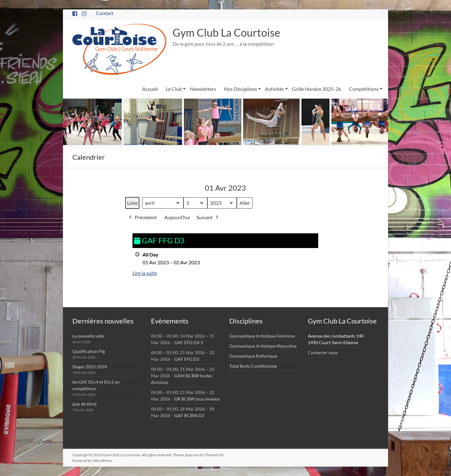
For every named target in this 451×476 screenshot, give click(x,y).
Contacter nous (323, 352)
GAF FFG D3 (187, 359)
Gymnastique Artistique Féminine (262, 336)
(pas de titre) (84, 404)
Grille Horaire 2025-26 (316, 89)
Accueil (150, 89)
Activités (275, 89)
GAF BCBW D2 (189, 415)
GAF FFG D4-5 (189, 342)
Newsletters (203, 89)
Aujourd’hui (177, 217)
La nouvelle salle (88, 336)
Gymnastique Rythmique (253, 356)
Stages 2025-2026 (90, 367)
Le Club (174, 89)
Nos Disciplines (241, 89)
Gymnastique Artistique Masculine (263, 346)
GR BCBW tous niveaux (197, 399)
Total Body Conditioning (253, 366)
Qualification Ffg (89, 351)
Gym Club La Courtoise (229, 33)
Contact (105, 13)
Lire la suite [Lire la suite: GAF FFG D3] (145, 273)
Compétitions (364, 89)
